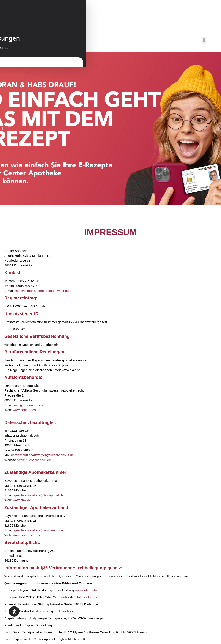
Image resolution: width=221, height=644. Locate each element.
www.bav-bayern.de (27, 535)
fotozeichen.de (88, 597)
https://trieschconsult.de (34, 460)
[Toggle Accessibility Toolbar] (14, 611)
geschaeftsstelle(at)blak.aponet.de (39, 495)
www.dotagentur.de (88, 590)
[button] (215, 8)
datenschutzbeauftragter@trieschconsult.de (43, 455)
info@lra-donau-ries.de (31, 405)
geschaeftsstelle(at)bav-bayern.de (39, 530)
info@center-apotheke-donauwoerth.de (43, 291)
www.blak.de (22, 500)
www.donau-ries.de (27, 410)
